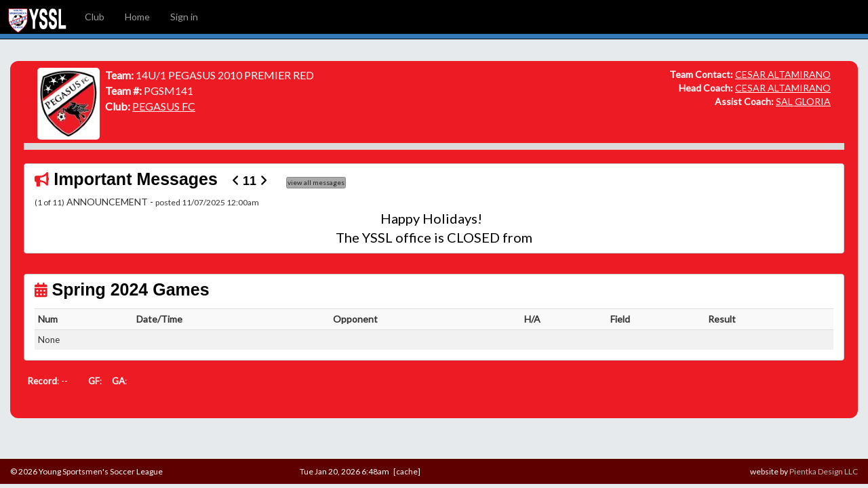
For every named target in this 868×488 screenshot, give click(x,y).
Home (137, 17)
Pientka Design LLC (824, 471)
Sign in (184, 17)
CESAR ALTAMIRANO (783, 74)
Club (95, 17)
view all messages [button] (316, 182)
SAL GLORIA (803, 101)
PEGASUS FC (164, 106)
